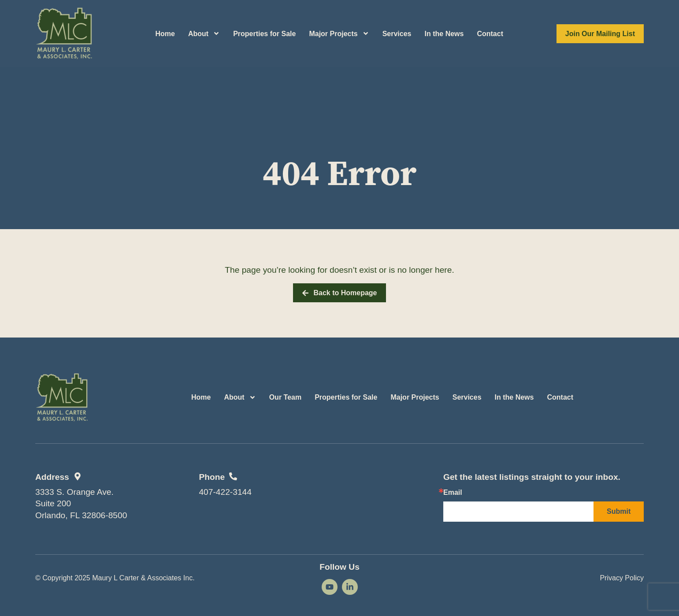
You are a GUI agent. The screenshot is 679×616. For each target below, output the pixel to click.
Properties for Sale (264, 34)
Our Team (286, 397)
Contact (490, 34)
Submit (619, 511)
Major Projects (339, 33)
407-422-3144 (225, 492)
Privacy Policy (622, 578)
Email (453, 493)
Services (397, 34)
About (204, 33)
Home (165, 34)
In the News (444, 34)
